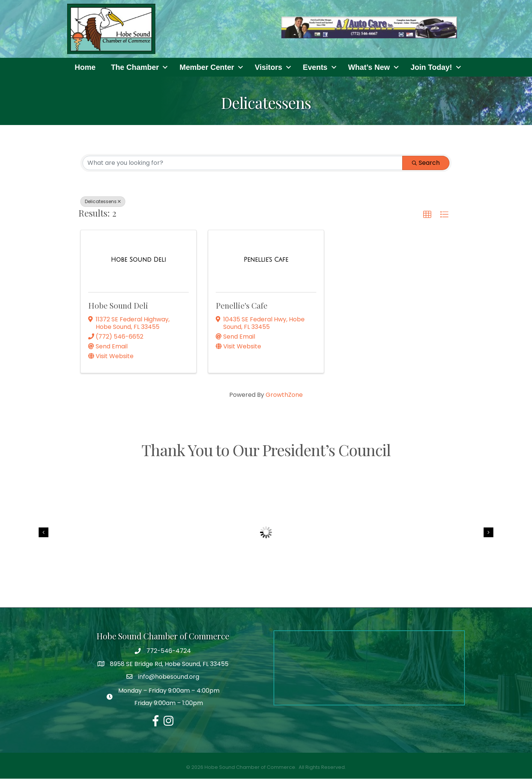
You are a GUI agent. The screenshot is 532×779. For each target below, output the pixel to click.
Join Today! (431, 67)
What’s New (369, 67)
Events (315, 67)
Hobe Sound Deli (118, 306)
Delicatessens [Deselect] (103, 201)
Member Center (207, 67)
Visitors (268, 67)
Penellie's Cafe (242, 306)
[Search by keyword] (243, 163)
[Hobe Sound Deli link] (138, 260)
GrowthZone (284, 395)
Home (85, 67)
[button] (427, 215)
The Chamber (135, 67)
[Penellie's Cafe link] (266, 260)
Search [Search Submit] (426, 163)
